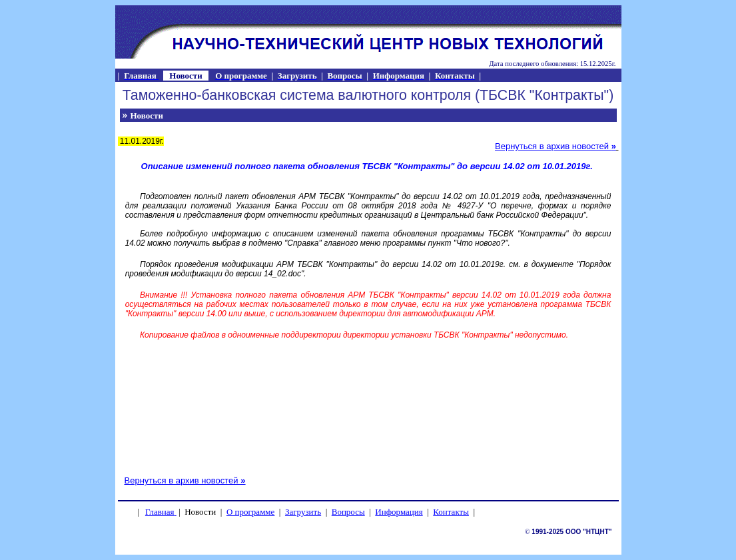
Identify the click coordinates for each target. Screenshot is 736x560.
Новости (147, 116)
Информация (399, 512)
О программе (250, 512)
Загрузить (303, 512)
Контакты (451, 512)
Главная (160, 512)
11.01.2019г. (141, 141)
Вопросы (348, 512)
